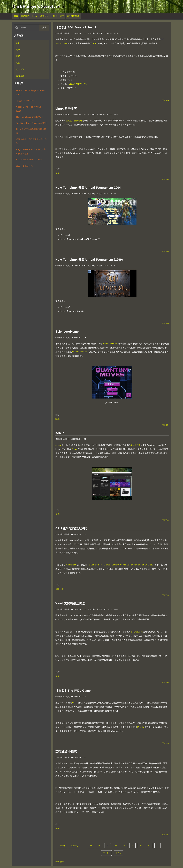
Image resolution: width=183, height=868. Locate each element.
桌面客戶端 (135, 445)
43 (158, 845)
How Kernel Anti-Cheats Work (30, 117)
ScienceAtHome (110, 344)
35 (92, 845)
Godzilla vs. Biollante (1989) (29, 160)
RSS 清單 (60, 862)
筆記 (57, 173)
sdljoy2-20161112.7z (78, 84)
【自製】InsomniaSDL (26, 101)
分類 (57, 169)
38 (117, 845)
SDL (94, 43)
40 (133, 845)
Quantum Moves (80, 352)
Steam (74, 449)
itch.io (58, 445)
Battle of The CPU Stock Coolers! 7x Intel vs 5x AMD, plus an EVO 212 (121, 565)
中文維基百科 (137, 632)
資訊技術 (59, 589)
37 (108, 845)
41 (142, 845)
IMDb (75, 703)
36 (100, 845)
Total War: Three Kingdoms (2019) (32, 123)
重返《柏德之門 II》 (25, 166)
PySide (140, 727)
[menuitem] (16, 16)
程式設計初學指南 (74, 121)
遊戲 (57, 419)
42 (150, 845)
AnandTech (71, 565)
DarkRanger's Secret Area (38, 6)
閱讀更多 (165, 100)
